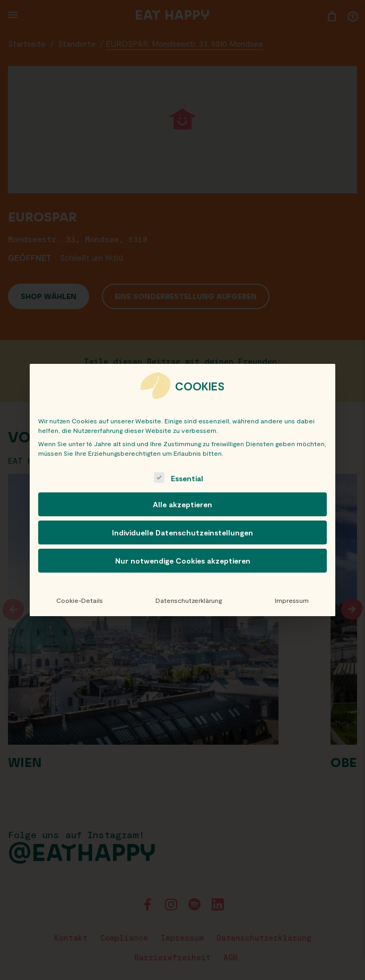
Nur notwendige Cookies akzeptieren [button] (183, 561)
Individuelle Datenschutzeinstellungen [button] (183, 532)
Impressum (292, 600)
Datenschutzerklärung (189, 600)
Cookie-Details (80, 600)
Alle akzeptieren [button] (183, 504)
